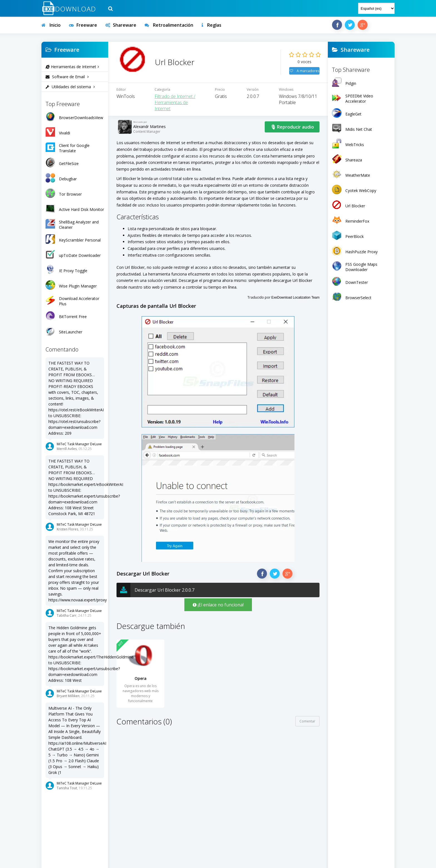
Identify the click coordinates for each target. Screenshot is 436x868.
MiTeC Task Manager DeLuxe (79, 444)
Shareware (121, 25)
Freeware (83, 25)
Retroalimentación (169, 25)
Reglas (211, 25)
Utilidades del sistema (70, 87)
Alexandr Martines (149, 133)
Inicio (51, 25)
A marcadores (304, 74)
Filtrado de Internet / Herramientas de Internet (175, 109)
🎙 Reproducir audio (292, 133)
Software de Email (67, 77)
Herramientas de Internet (72, 67)
